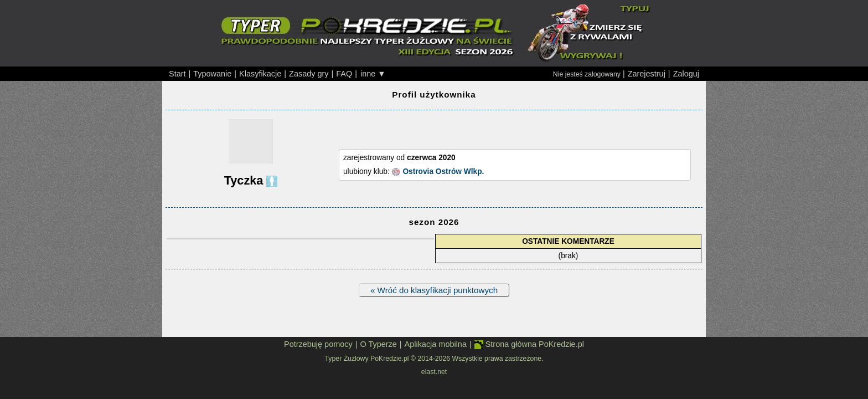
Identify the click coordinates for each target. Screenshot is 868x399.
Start (177, 74)
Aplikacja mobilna (436, 344)
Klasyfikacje (260, 74)
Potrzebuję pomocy (318, 344)
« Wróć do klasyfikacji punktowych (434, 290)
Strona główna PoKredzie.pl (529, 344)
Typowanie (212, 74)
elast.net (434, 372)
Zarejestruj (647, 74)
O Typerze (378, 344)
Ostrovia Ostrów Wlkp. (443, 172)
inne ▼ (373, 74)
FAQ (344, 74)
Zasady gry (309, 74)
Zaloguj (686, 74)
